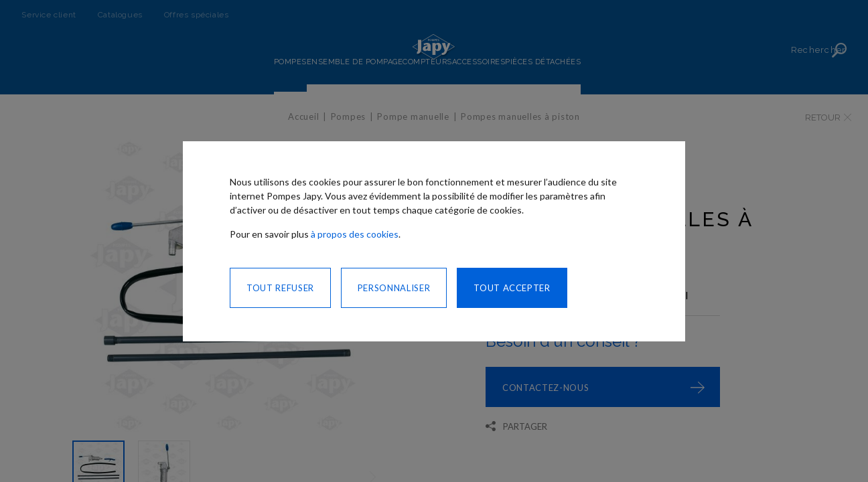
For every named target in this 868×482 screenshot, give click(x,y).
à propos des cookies (355, 234)
